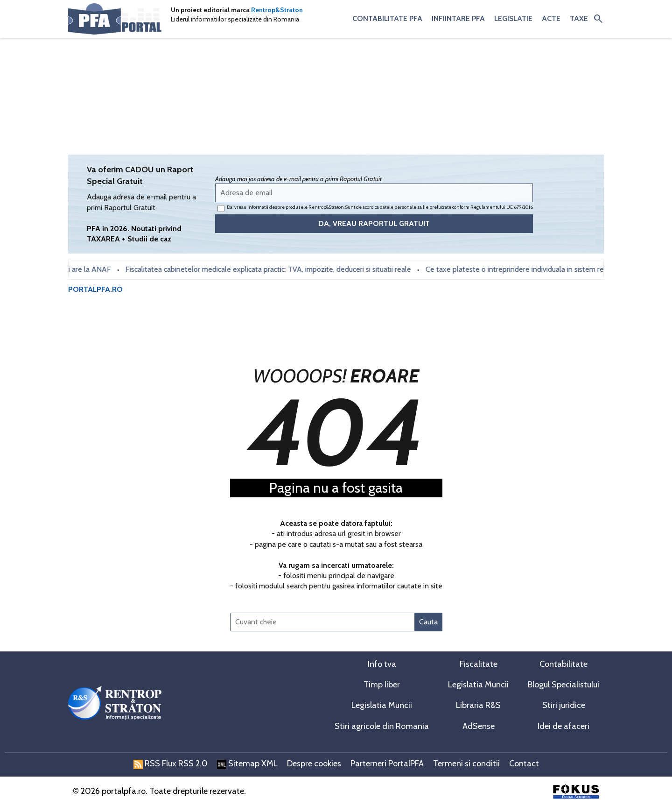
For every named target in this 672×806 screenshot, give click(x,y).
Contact (524, 764)
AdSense (479, 726)
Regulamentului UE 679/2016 (502, 207)
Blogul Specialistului (563, 685)
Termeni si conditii (466, 764)
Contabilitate (563, 664)
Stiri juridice (564, 705)
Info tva (382, 664)
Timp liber (382, 685)
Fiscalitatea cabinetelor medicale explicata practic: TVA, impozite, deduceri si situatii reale (272, 269)
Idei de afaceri (563, 726)
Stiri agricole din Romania (382, 726)
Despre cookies (314, 764)
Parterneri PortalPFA (387, 764)
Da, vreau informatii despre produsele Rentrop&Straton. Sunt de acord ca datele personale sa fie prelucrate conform (375, 208)
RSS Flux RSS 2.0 (171, 764)
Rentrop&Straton (277, 10)
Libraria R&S (478, 705)
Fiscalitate (479, 664)
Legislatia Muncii (478, 685)
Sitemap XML (247, 764)
